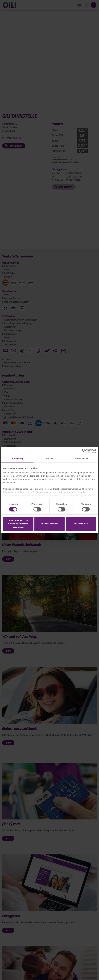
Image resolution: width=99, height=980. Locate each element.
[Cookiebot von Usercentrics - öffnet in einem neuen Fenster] (84, 451)
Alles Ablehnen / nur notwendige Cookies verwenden (18, 524)
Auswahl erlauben (49, 524)
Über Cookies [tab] (82, 459)
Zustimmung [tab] (17, 459)
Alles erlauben (81, 524)
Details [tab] (50, 459)
